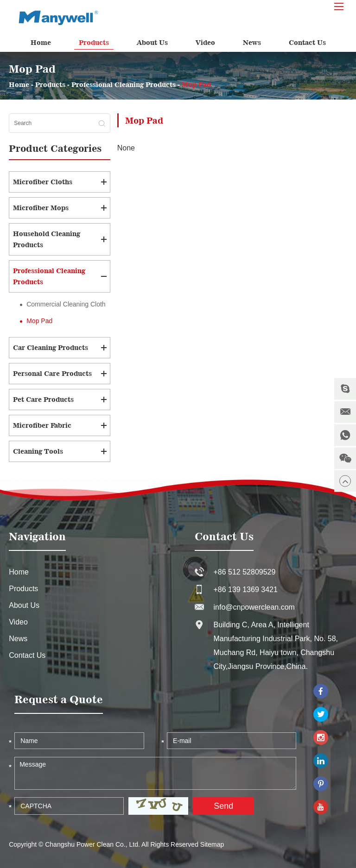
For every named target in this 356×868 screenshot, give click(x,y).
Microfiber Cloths (43, 182)
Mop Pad (196, 84)
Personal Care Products (52, 373)
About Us (152, 42)
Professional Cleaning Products (124, 84)
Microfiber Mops (41, 208)
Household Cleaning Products (47, 239)
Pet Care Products (43, 399)
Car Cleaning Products (51, 347)
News (252, 42)
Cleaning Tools (38, 451)
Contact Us (307, 42)
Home (41, 42)
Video (205, 42)
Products (94, 42)
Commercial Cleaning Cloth (66, 304)
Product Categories (55, 148)
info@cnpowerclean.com (254, 607)
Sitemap (212, 844)
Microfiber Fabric (42, 425)
